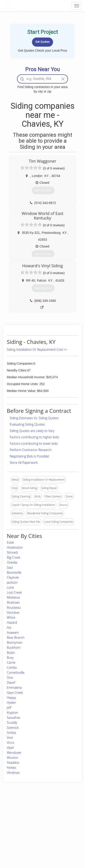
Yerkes (12, 768)
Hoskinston (15, 547)
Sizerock (13, 728)
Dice (10, 677)
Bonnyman (15, 642)
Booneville (14, 572)
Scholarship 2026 (64, 811)
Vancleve (13, 612)
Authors (59, 821)
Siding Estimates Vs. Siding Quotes (34, 418)
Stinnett (12, 552)
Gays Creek (15, 693)
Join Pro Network (36, 811)
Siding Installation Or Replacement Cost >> (37, 349)
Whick (11, 617)
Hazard (12, 622)
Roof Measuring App (38, 821)
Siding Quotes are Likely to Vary (32, 431)
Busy (10, 657)
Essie (10, 542)
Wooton (12, 758)
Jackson (12, 582)
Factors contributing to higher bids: (35, 437)
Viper (11, 748)
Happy (11, 698)
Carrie (11, 662)
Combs (12, 667)
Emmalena (14, 688)
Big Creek (13, 557)
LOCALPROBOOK (29, 6)
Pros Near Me (15, 821)
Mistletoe (13, 597)
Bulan (11, 652)
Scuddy (12, 723)
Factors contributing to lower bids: (34, 443)
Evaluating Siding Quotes (27, 424)
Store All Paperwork (24, 463)
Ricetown (13, 602)
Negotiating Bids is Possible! (29, 456)
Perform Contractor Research (31, 450)
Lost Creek (14, 592)
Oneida (12, 562)
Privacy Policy (63, 816)
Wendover (14, 753)
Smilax (11, 733)
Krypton (12, 713)
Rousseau (14, 607)
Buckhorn (14, 647)
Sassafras (13, 718)
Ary (9, 627)
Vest (10, 738)
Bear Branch (16, 637)
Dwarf (11, 683)
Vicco (11, 743)
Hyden (11, 703)
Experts (30, 816)
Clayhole (13, 577)
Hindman (13, 773)
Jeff (9, 708)
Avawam (13, 632)
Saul (10, 567)
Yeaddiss (13, 763)
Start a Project (15, 826)
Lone (10, 587)
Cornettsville (16, 672)
